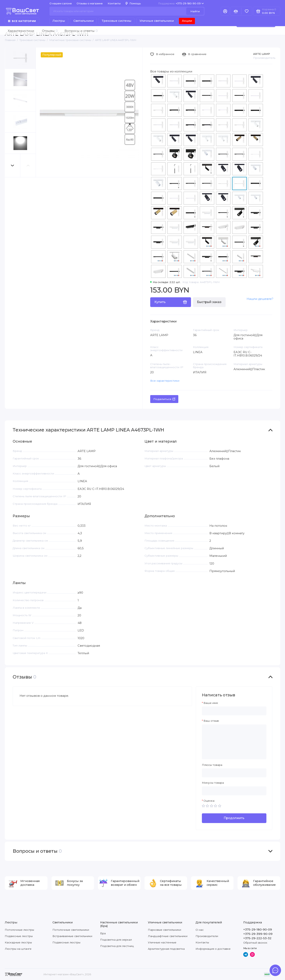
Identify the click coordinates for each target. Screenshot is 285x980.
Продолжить (234, 818)
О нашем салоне (61, 3)
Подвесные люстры (19, 936)
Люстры (59, 21)
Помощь (133, 3)
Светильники (84, 21)
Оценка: (209, 801)
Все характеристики (165, 381)
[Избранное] (247, 11)
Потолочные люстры (19, 930)
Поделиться (164, 399)
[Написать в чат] (275, 970)
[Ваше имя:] (234, 711)
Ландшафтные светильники (168, 936)
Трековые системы (117, 21)
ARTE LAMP (262, 54)
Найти (195, 11)
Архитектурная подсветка (166, 949)
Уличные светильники (157, 21)
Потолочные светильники (71, 930)
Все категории (22, 21)
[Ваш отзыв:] (234, 742)
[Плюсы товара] (234, 773)
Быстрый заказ (209, 302)
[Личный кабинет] (225, 11)
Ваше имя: (211, 703)
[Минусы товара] (234, 791)
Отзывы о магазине (90, 3)
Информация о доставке (213, 949)
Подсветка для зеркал (116, 940)
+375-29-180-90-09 (181, 3)
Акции (187, 21)
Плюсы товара (212, 765)
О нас (200, 930)
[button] (13, 166)
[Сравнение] (236, 11)
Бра (103, 933)
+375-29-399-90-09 (258, 934)
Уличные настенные (162, 942)
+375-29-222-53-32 (257, 938)
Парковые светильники (164, 930)
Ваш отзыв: (211, 721)
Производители (207, 936)
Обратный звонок (255, 943)
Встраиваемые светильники (72, 936)
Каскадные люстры (18, 942)
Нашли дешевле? (260, 299)
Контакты (114, 3)
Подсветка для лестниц (117, 946)
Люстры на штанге (18, 949)
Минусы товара (213, 783)
